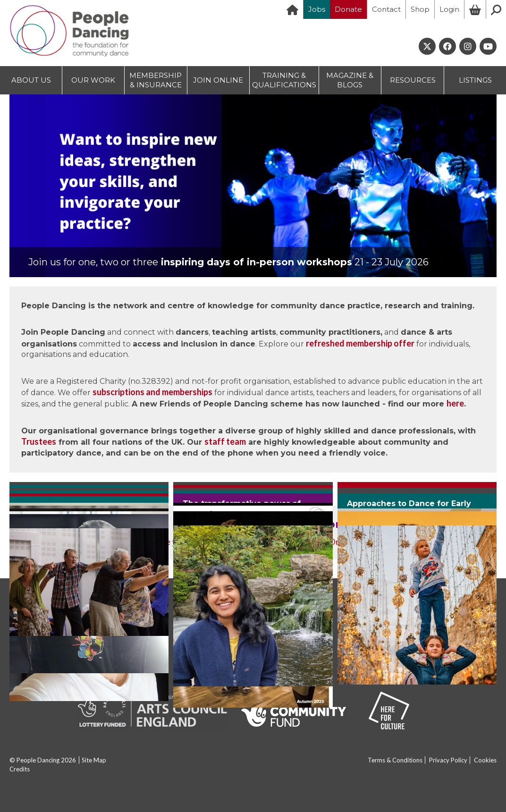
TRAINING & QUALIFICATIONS (284, 80)
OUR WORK (93, 80)
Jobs (317, 9)
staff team (225, 441)
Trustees (39, 441)
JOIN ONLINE (218, 80)
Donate (348, 9)
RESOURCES (413, 80)
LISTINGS (475, 80)
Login (449, 9)
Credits (20, 769)
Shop (420, 9)
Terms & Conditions (395, 760)
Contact (386, 9)
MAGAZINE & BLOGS (350, 80)
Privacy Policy (448, 760)
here (455, 403)
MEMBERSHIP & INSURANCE (156, 80)
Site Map (94, 760)
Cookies (485, 760)
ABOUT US (31, 80)
